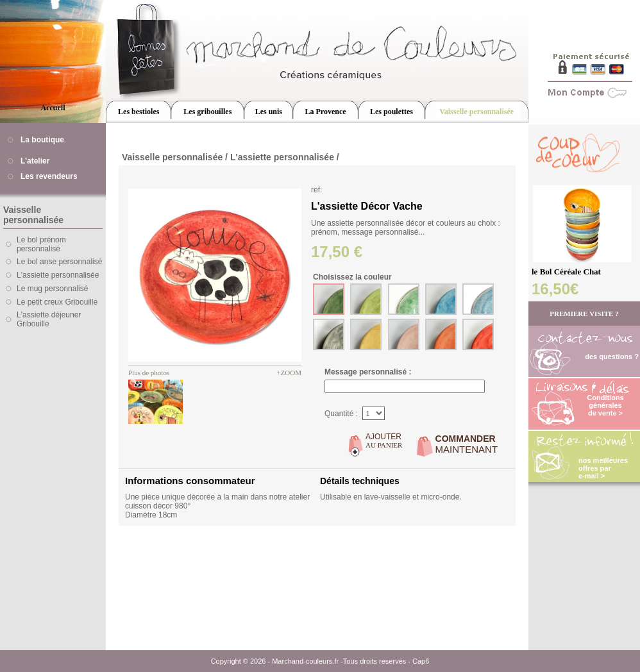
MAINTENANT (467, 444)
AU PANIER (384, 441)
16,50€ (555, 289)
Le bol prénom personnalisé (41, 244)
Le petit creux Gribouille (57, 302)
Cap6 (421, 661)
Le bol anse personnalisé (59, 262)
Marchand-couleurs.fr (305, 661)
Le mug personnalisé (52, 289)
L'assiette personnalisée (58, 275)
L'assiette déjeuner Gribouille (49, 319)
